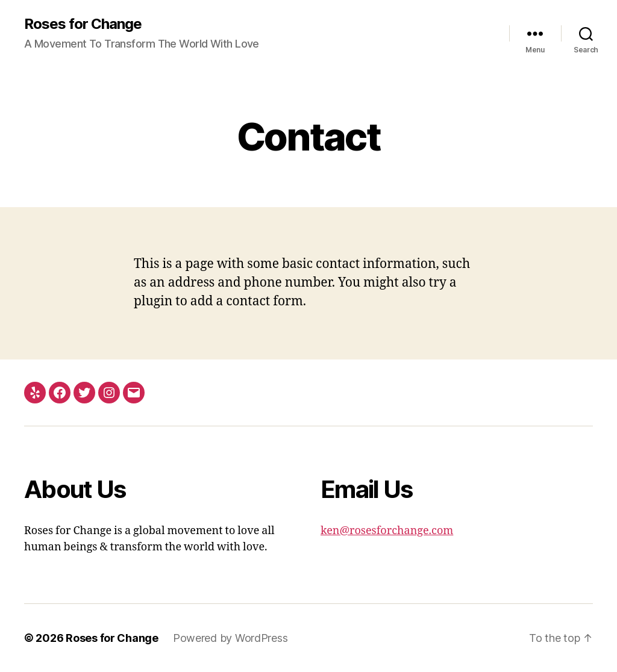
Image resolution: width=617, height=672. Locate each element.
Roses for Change (83, 24)
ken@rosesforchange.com (387, 531)
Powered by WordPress (230, 638)
